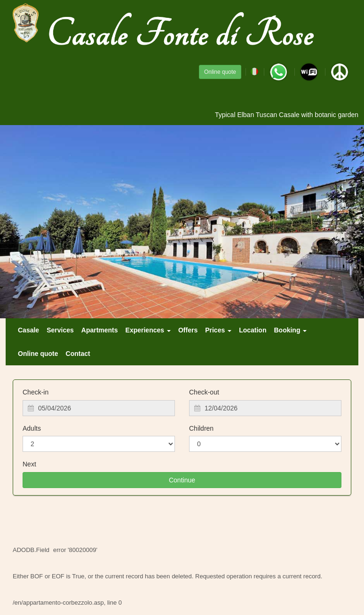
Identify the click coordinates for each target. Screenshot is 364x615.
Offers (188, 330)
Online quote (220, 72)
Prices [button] (218, 330)
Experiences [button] (148, 330)
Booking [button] (290, 330)
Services (60, 330)
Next (29, 464)
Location (253, 330)
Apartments (100, 330)
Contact (78, 354)
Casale (28, 330)
